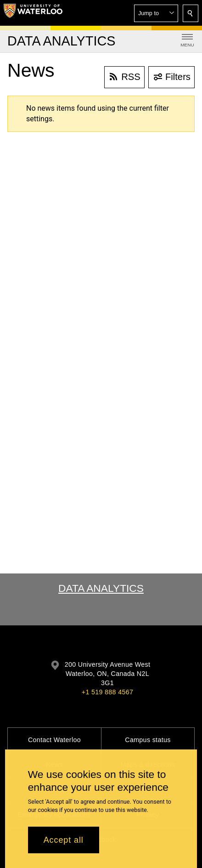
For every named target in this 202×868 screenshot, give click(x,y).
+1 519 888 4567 (107, 692)
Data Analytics (101, 588)
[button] (156, 13)
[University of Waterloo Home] (33, 13)
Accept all (64, 840)
